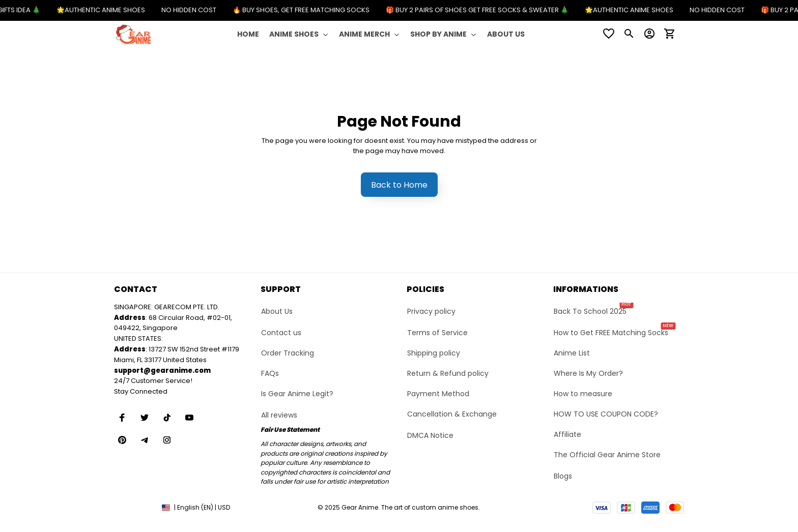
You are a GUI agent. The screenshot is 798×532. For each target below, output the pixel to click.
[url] (162, 371)
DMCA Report (134, 507)
